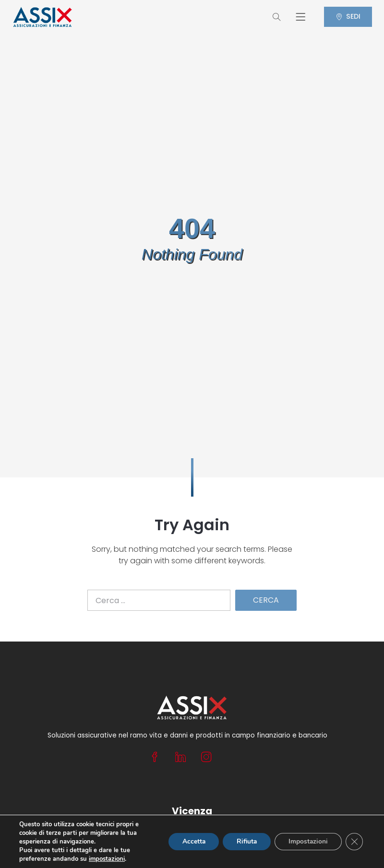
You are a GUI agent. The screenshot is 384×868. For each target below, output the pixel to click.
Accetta (189, 841)
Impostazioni (307, 841)
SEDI (346, 17)
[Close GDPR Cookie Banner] (354, 842)
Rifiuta (244, 841)
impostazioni (107, 859)
